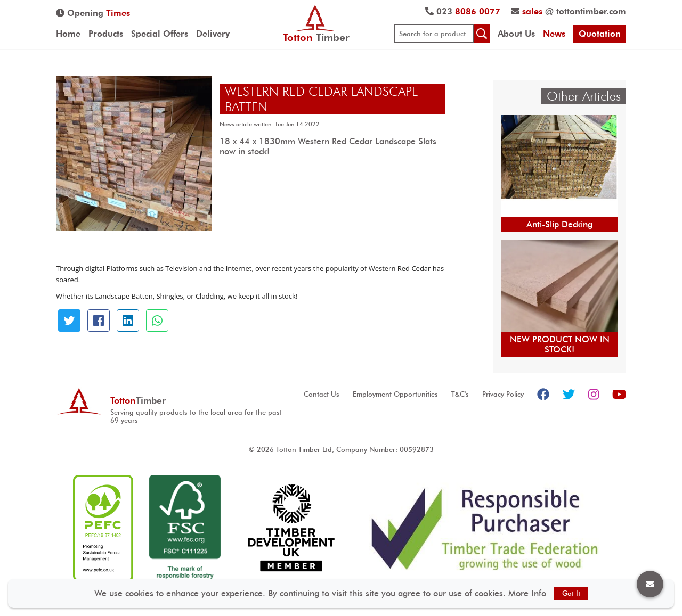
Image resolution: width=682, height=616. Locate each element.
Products (106, 34)
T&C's (460, 394)
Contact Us (322, 394)
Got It (571, 593)
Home (68, 34)
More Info (527, 593)
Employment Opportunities (395, 394)
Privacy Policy (503, 394)
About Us (516, 34)
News (554, 34)
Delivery (213, 34)
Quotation (600, 34)
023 (463, 11)
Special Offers (160, 34)
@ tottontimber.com (569, 11)
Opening (93, 13)
